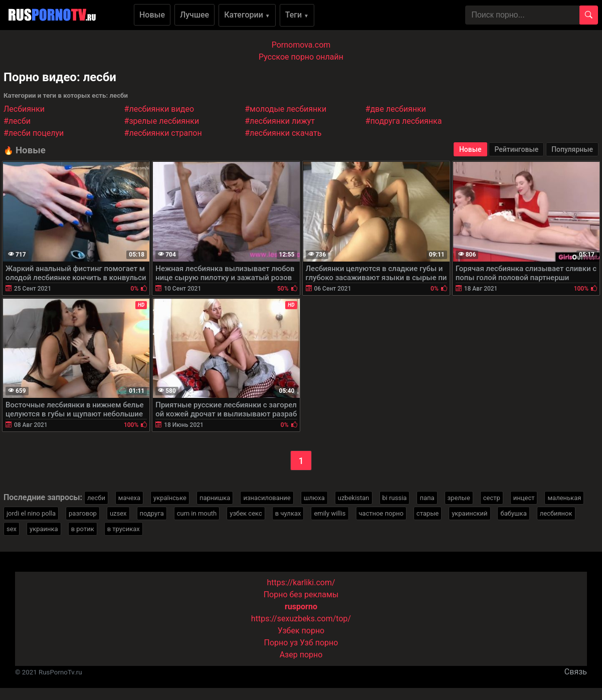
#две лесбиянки (396, 109)
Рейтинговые (516, 149)
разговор (83, 513)
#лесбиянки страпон (163, 133)
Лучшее (194, 15)
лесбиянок (556, 513)
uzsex (118, 513)
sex (12, 529)
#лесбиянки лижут (280, 121)
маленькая (564, 498)
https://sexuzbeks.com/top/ (301, 619)
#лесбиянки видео (159, 109)
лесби (96, 498)
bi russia (395, 498)
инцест (524, 498)
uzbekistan (354, 498)
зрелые (459, 498)
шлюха (314, 498)
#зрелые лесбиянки (162, 121)
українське (170, 498)
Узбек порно (301, 631)
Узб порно (319, 643)
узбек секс (246, 513)
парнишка (215, 498)
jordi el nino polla (31, 513)
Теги (297, 15)
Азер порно (301, 655)
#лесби (17, 121)
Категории (247, 15)
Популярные (572, 149)
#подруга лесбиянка (404, 121)
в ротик (83, 529)
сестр (492, 498)
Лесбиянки (24, 109)
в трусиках (124, 529)
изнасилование (267, 498)
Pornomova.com (301, 45)
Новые (152, 15)
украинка (44, 529)
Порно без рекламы (301, 595)
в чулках (288, 513)
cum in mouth (197, 513)
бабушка (513, 513)
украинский (469, 513)
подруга (152, 513)
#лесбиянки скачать (283, 133)
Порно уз (281, 643)
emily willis (330, 513)
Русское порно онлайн (301, 57)
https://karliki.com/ (301, 582)
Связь (576, 672)
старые (428, 513)
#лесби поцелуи (34, 133)
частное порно (381, 513)
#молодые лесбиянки (285, 109)
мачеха (129, 498)
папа (427, 498)
